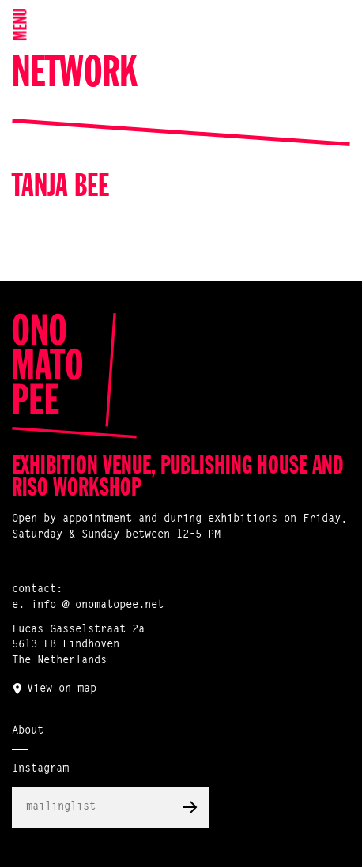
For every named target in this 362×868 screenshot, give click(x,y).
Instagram (40, 769)
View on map (62, 689)
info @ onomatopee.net (97, 606)
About (28, 731)
